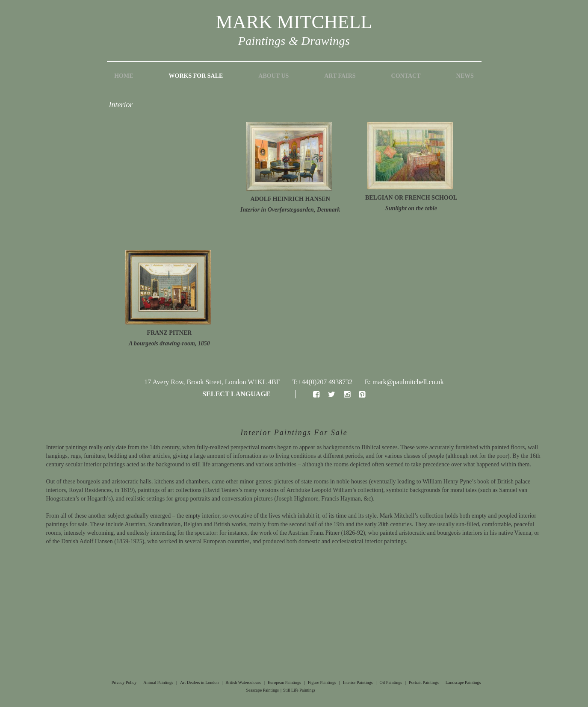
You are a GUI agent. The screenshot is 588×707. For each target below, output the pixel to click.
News (465, 76)
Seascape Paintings (263, 690)
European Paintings (284, 682)
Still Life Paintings (299, 690)
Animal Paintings (158, 682)
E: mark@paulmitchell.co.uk (404, 382)
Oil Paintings (391, 682)
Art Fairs (340, 76)
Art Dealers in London (199, 682)
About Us (273, 76)
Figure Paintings (322, 682)
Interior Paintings (358, 682)
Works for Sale (196, 76)
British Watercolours (243, 682)
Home (124, 76)
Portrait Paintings (424, 682)
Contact (406, 76)
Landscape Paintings (463, 682)
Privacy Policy (124, 682)
